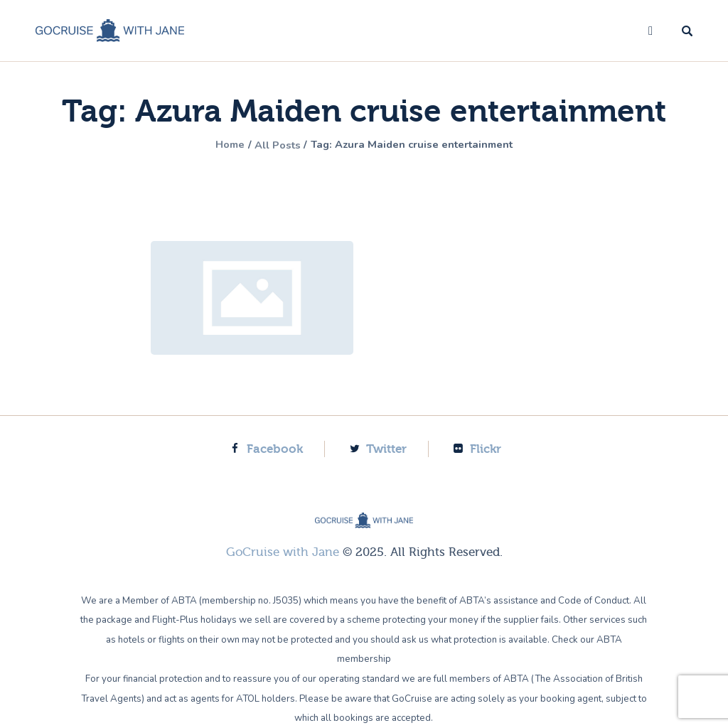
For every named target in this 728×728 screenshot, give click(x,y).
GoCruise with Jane (283, 552)
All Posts (272, 145)
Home (219, 145)
